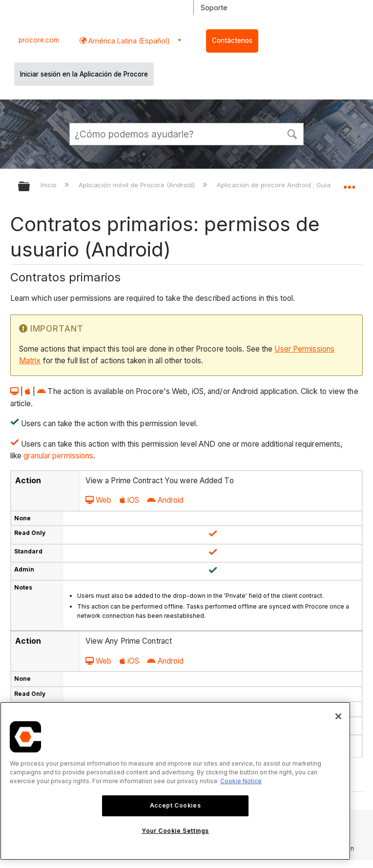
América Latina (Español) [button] (128, 41)
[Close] (338, 716)
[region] (175, 781)
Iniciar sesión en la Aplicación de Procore (84, 74)
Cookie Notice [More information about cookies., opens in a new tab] (241, 781)
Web (98, 500)
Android (165, 500)
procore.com (39, 40)
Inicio (50, 185)
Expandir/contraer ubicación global (349, 183)
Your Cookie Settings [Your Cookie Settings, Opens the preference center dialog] (175, 831)
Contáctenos (232, 40)
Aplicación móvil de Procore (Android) (138, 185)
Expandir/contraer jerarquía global (30, 187)
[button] (292, 133)
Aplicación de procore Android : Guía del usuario (293, 185)
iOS (129, 500)
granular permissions (58, 456)
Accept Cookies (175, 805)
